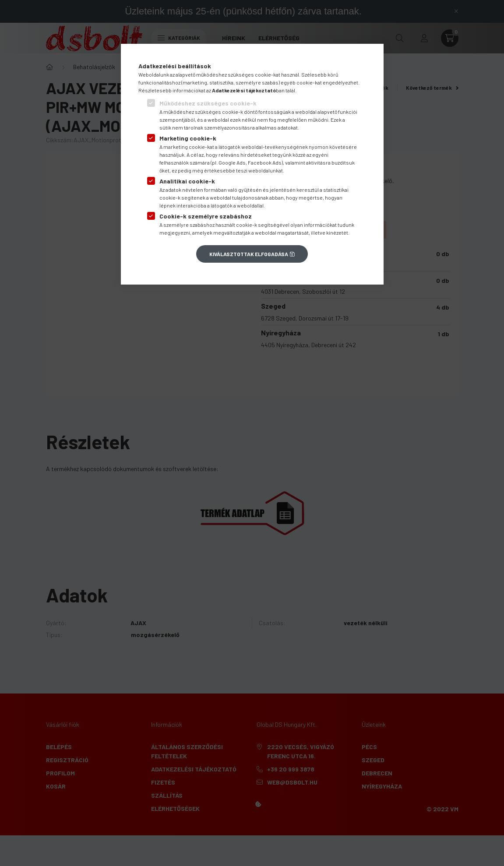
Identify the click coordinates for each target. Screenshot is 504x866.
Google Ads (232, 162)
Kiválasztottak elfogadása (249, 254)
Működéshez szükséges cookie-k (208, 103)
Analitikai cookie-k (187, 181)
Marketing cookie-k (188, 138)
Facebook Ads (265, 162)
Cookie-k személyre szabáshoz (206, 216)
